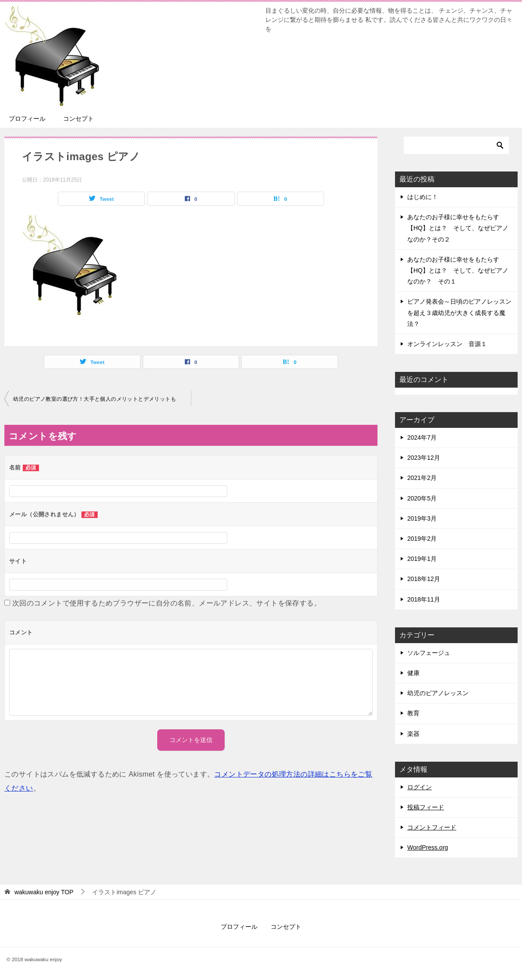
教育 (413, 713)
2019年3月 (422, 518)
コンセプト (78, 119)
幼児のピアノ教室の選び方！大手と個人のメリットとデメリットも (95, 399)
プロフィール (27, 119)
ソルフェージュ (429, 653)
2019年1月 (422, 559)
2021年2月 (422, 478)
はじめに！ (423, 197)
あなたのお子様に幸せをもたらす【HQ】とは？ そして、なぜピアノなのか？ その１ (458, 270)
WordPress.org (428, 847)
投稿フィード (426, 807)
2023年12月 (424, 458)
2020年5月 (422, 498)
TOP (44, 892)
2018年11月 (424, 599)
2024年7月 (422, 437)
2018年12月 (424, 579)
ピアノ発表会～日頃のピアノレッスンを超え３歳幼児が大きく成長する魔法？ (459, 312)
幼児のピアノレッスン (438, 693)
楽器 (413, 734)
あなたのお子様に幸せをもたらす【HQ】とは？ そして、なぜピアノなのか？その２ (458, 228)
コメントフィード (432, 827)
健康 (413, 673)
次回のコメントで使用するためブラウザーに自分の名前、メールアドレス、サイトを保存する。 (167, 603)
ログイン (420, 787)
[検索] (456, 145)
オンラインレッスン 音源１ (447, 344)
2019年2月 (422, 539)
